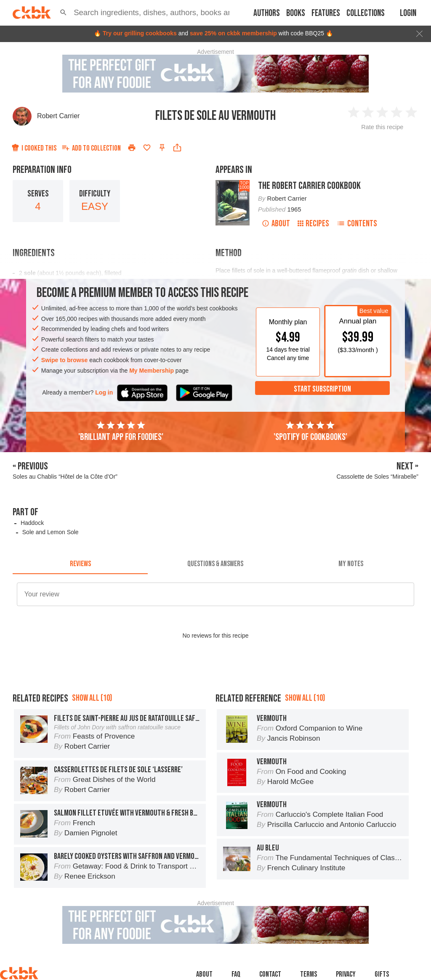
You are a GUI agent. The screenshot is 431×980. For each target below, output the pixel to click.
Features (326, 13)
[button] (63, 13)
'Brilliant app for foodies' (121, 432)
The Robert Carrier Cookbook (309, 186)
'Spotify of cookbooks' (310, 432)
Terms (309, 974)
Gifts (382, 974)
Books (296, 13)
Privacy (346, 974)
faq (236, 974)
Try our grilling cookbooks (140, 33)
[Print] (132, 148)
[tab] (80, 564)
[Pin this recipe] (162, 148)
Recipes (313, 224)
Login (408, 13)
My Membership (152, 371)
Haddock (32, 523)
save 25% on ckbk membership (233, 33)
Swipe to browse (64, 360)
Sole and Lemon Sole (51, 532)
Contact (270, 974)
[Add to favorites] (147, 148)
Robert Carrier (58, 116)
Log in (104, 392)
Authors (267, 13)
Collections (366, 13)
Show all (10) (92, 698)
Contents (357, 224)
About (276, 224)
